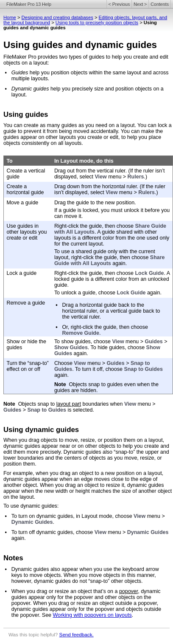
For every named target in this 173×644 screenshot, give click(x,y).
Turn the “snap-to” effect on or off (27, 366)
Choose (64, 363)
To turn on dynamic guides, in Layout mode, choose (73, 516)
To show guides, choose (83, 342)
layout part (69, 404)
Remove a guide (26, 303)
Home (10, 17)
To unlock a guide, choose (86, 293)
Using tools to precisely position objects (97, 23)
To (9, 161)
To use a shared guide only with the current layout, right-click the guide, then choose (105, 254)
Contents (160, 4)
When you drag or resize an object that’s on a (65, 591)
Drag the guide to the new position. (95, 203)
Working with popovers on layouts (92, 615)
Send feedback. (77, 634)
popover (128, 591)
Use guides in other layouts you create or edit (27, 232)
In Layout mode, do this (84, 161)
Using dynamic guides (41, 430)
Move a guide (22, 203)
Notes (13, 558)
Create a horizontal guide (25, 189)
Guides (20, 73)
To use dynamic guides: (31, 506)
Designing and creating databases (57, 17)
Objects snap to (37, 404)
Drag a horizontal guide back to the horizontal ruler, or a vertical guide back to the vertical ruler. (111, 311)
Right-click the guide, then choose (95, 226)
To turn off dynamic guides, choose (53, 532)
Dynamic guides (30, 89)
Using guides (26, 114)
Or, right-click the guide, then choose (105, 327)
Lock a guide (21, 273)
